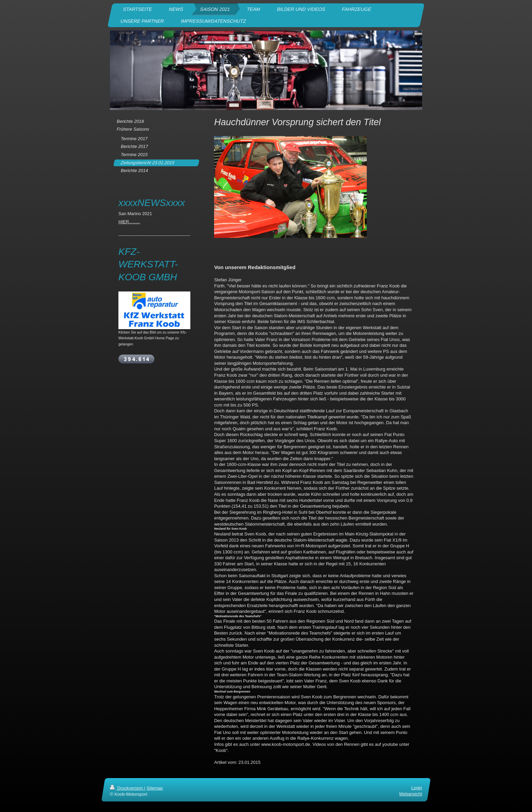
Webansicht (411, 794)
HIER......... (129, 222)
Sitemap (155, 788)
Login (417, 788)
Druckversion (127, 788)
